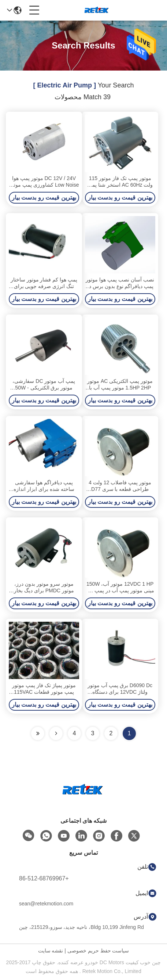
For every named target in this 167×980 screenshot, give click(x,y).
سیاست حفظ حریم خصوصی (98, 951)
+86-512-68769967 (44, 878)
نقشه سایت (51, 951)
